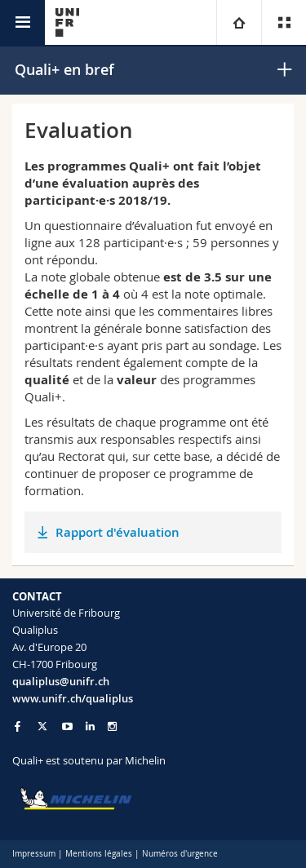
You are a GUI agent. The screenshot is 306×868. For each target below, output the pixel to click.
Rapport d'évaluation (118, 532)
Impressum (34, 854)
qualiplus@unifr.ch (61, 681)
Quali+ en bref (64, 69)
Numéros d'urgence (180, 854)
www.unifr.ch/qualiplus (73, 698)
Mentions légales (99, 854)
